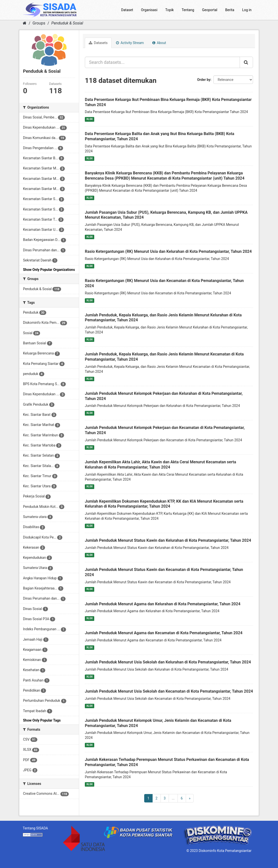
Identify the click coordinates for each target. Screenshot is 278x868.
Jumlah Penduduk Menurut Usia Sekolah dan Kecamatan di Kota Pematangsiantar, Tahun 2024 (169, 691)
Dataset (127, 10)
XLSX (89, 119)
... (173, 798)
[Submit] (246, 62)
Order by (204, 80)
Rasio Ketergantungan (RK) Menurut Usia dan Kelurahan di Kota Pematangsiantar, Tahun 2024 (168, 251)
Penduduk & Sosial (67, 23)
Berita (230, 10)
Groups (39, 23)
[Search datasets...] (162, 62)
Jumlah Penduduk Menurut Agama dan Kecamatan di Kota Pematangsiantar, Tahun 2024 (164, 633)
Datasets (98, 43)
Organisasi (149, 10)
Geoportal (210, 10)
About (159, 43)
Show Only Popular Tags (42, 720)
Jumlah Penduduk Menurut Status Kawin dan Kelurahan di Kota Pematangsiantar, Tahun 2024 (168, 540)
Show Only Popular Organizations (49, 270)
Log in (247, 10)
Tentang (188, 10)
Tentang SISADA (35, 828)
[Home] (25, 23)
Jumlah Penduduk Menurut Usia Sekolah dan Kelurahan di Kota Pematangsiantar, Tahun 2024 (168, 662)
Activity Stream (130, 43)
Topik (169, 10)
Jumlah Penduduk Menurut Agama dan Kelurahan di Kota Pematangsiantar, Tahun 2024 (163, 604)
